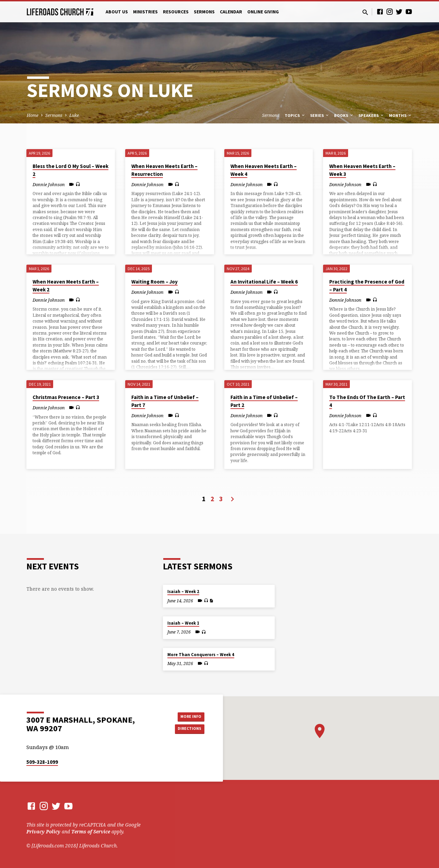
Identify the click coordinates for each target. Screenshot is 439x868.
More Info (187, 715)
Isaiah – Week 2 (183, 592)
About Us (117, 12)
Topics (295, 115)
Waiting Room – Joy (155, 282)
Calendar (231, 12)
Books (344, 115)
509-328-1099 (42, 762)
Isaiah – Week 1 (183, 623)
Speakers (371, 115)
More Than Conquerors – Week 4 (201, 655)
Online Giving (263, 12)
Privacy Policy (43, 831)
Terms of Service (91, 831)
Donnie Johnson (49, 184)
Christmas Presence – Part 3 (66, 397)
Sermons (204, 12)
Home (33, 115)
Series (320, 115)
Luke (74, 115)
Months (401, 115)
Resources (176, 12)
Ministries (145, 12)
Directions (187, 729)
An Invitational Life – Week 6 (264, 282)
